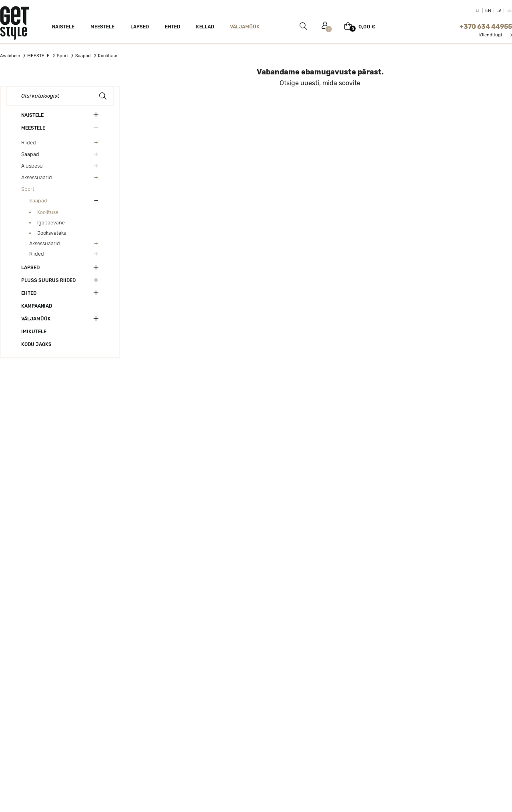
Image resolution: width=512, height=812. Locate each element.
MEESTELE (33, 128)
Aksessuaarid (37, 177)
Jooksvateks (52, 233)
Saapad (30, 154)
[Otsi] (60, 96)
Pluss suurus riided (48, 280)
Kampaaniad (37, 306)
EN (488, 11)
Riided (29, 143)
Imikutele (34, 332)
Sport (28, 189)
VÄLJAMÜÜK (36, 319)
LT (478, 11)
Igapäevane (51, 223)
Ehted (29, 293)
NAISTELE (32, 115)
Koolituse (48, 212)
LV (499, 11)
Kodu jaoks (36, 344)
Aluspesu (32, 166)
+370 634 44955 (486, 27)
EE (509, 11)
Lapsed (30, 268)
